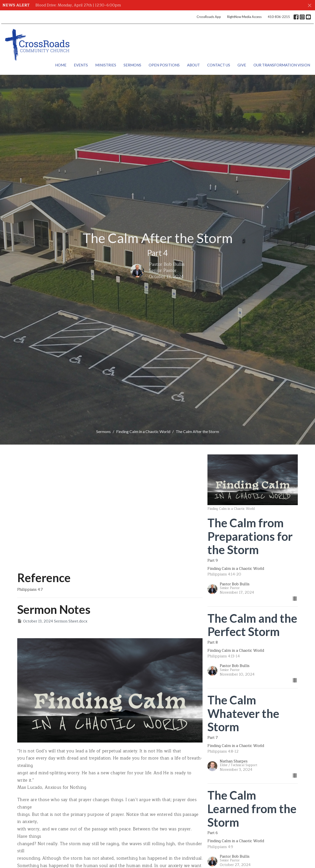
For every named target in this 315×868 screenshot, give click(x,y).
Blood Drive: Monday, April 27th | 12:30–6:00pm (78, 5)
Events (81, 65)
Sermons (132, 65)
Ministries (106, 65)
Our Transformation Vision (282, 65)
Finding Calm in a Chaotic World (143, 431)
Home (61, 65)
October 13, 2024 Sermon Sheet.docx (52, 621)
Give (242, 65)
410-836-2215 (279, 17)
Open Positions (164, 65)
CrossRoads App (209, 17)
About (193, 65)
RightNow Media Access (244, 17)
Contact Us (219, 65)
